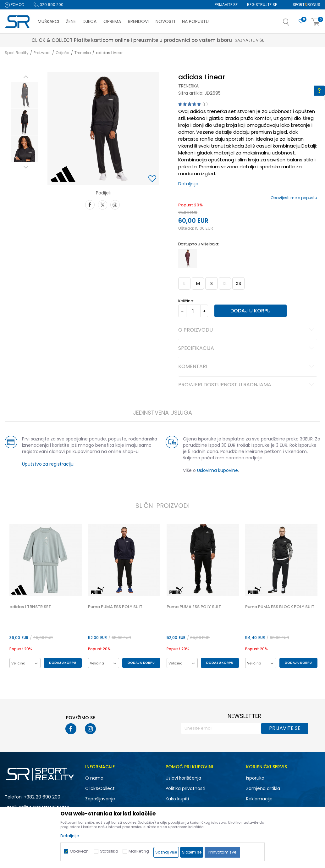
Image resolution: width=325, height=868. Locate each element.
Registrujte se (262, 5)
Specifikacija (247, 349)
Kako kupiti (177, 799)
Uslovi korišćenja (183, 778)
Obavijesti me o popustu (294, 198)
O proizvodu (247, 330)
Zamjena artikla (263, 788)
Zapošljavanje (100, 799)
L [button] (184, 283)
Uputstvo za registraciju (47, 464)
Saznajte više (264, 40)
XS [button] (238, 283)
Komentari (247, 367)
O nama (94, 778)
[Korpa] (316, 22)
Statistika (109, 851)
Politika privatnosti (185, 788)
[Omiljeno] (301, 22)
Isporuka (255, 778)
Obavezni (80, 851)
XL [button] (225, 283)
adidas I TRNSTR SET (30, 607)
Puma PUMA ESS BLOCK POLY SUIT (279, 607)
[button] (292, 24)
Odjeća (63, 53)
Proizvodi (42, 53)
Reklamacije (259, 799)
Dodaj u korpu (250, 311)
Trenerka (83, 53)
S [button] (211, 283)
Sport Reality (17, 53)
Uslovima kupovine (217, 470)
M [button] (198, 283)
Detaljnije (188, 184)
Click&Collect (100, 788)
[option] (24, 95)
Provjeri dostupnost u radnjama (247, 385)
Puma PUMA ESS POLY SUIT (115, 607)
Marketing (139, 851)
